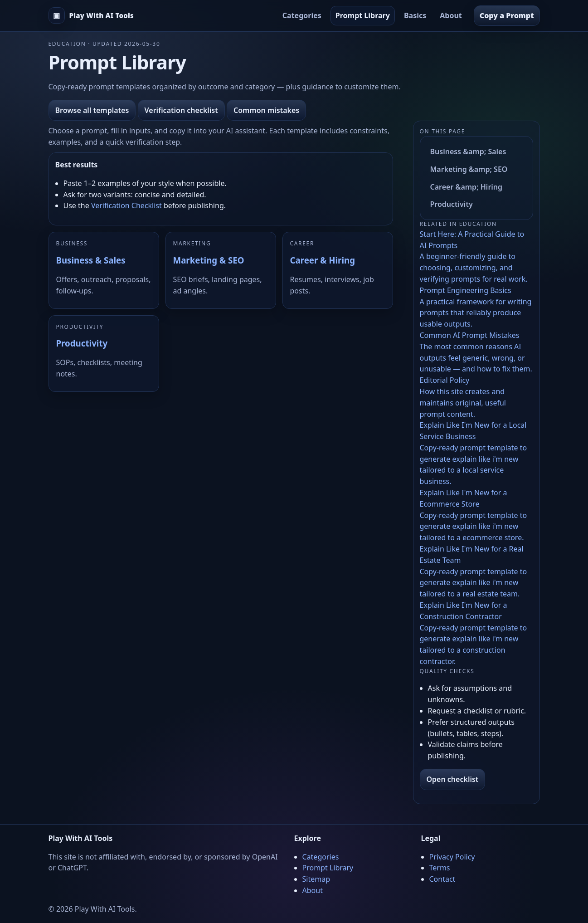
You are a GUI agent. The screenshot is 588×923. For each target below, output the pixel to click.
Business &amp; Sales (468, 151)
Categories (302, 15)
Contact (442, 879)
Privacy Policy (452, 857)
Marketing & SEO (209, 260)
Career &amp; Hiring (467, 187)
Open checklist (453, 779)
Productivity (82, 343)
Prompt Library (363, 15)
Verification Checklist (126, 205)
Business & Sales (91, 260)
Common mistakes (266, 110)
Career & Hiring (323, 260)
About (451, 15)
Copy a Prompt (507, 15)
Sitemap (316, 879)
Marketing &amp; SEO (469, 169)
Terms (440, 868)
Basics (415, 15)
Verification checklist (181, 110)
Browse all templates (92, 110)
